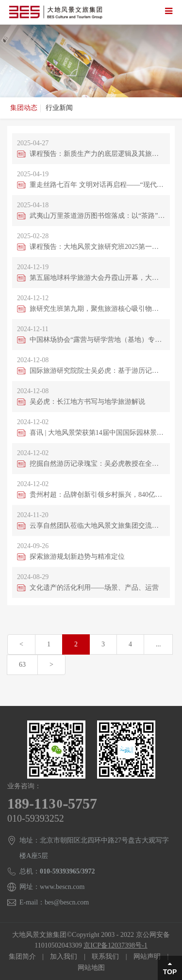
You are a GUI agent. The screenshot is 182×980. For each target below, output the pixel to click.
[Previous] (21, 644)
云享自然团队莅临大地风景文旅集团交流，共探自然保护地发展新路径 (97, 526)
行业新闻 (59, 108)
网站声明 (147, 957)
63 (22, 665)
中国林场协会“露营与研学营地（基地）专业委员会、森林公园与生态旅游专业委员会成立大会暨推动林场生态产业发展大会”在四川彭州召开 (97, 340)
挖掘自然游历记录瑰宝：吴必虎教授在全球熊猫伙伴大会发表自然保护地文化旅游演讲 (97, 464)
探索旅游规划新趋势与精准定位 (77, 557)
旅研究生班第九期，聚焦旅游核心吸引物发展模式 (97, 309)
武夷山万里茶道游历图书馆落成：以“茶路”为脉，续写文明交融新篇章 (97, 216)
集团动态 (24, 108)
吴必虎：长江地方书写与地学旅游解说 (87, 402)
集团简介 (22, 957)
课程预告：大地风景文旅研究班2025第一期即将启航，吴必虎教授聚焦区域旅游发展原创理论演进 (97, 247)
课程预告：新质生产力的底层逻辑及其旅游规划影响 (97, 154)
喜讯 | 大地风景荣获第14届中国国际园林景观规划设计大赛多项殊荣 (97, 433)
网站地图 (91, 968)
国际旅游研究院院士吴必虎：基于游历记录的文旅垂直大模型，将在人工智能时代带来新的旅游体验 (97, 371)
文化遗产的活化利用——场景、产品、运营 (94, 588)
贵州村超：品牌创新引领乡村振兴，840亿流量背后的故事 (97, 495)
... (158, 644)
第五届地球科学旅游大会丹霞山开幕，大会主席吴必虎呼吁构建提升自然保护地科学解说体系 (97, 278)
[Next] (51, 665)
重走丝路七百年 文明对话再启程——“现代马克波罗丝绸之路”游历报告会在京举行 (97, 185)
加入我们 (64, 957)
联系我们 (105, 957)
